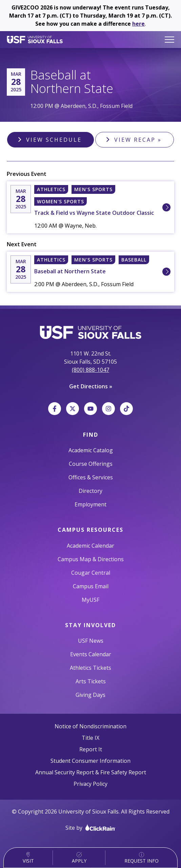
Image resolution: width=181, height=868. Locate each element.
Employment (90, 504)
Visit (28, 858)
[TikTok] (126, 409)
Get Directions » (91, 386)
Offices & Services (91, 477)
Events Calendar (91, 654)
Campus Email (91, 586)
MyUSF (90, 600)
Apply (79, 858)
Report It (91, 749)
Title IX (90, 738)
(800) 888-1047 (90, 370)
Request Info (142, 858)
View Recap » (138, 140)
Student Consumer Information (90, 761)
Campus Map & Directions (91, 559)
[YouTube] (90, 409)
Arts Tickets (91, 681)
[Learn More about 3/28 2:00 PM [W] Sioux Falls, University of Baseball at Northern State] (166, 272)
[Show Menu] (169, 40)
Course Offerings (91, 464)
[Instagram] (108, 409)
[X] (73, 409)
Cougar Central (91, 573)
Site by (90, 828)
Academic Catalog (91, 450)
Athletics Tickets (90, 668)
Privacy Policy (90, 784)
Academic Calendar (90, 546)
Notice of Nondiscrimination (90, 726)
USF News (91, 641)
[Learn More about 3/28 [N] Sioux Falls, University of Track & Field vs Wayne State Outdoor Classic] (166, 207)
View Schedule (54, 140)
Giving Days (90, 695)
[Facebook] (55, 409)
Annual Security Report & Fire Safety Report (91, 772)
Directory (90, 491)
